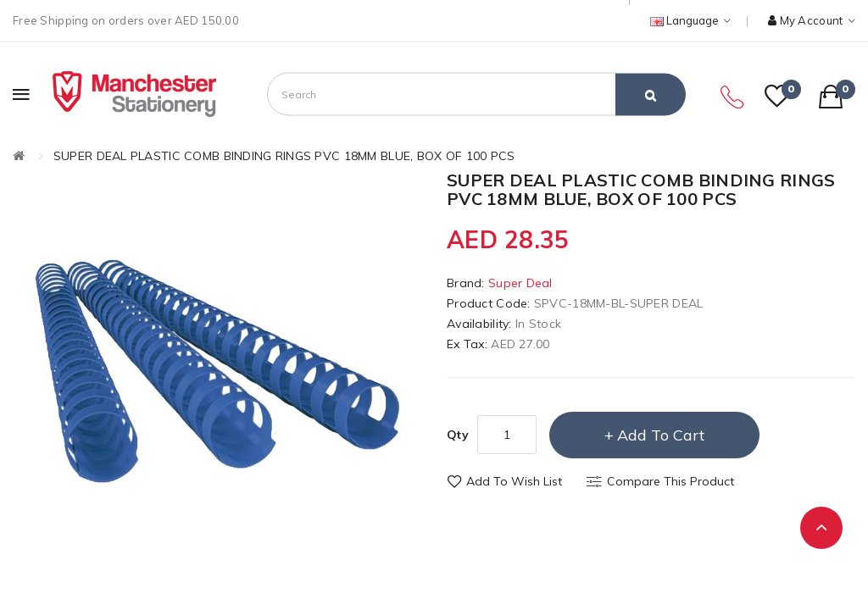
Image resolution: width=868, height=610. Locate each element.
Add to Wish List (514, 481)
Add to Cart (661, 435)
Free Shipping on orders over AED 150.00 (126, 20)
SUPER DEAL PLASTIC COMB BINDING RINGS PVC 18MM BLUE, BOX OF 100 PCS (284, 156)
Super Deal (520, 283)
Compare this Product (670, 481)
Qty (458, 435)
